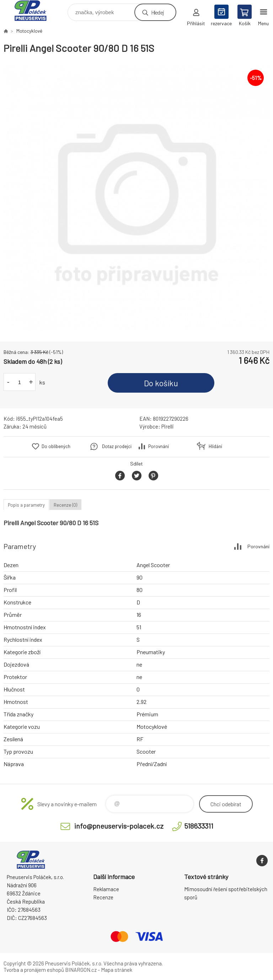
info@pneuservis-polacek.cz (119, 826)
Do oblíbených (56, 446)
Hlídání (215, 446)
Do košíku (161, 383)
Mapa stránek (117, 970)
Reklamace (106, 889)
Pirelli (168, 426)
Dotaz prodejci (117, 446)
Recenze (103, 897)
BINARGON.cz (81, 970)
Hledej (157, 12)
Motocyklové (29, 31)
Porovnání (159, 446)
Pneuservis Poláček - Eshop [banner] (35, 10)
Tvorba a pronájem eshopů (34, 970)
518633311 (199, 826)
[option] (136, 198)
